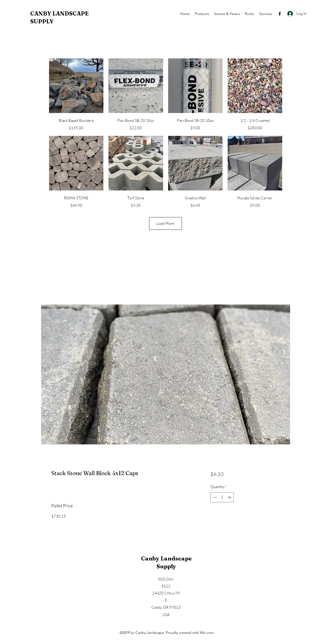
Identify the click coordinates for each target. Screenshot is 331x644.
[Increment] (230, 497)
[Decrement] (215, 497)
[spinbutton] (222, 497)
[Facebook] (280, 14)
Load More (165, 223)
